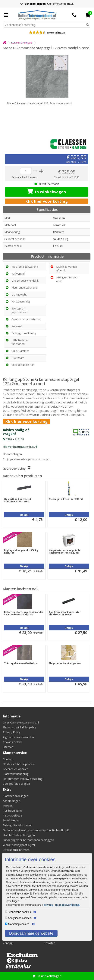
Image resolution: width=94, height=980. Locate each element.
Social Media (11, 820)
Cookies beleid (12, 742)
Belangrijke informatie (17, 825)
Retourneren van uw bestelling (23, 779)
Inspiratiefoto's (13, 815)
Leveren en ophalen (16, 769)
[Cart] (88, 15)
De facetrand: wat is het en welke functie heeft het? (36, 830)
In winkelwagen (47, 192)
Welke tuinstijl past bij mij (19, 845)
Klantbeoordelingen (16, 796)
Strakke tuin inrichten (16, 850)
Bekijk (24, 515)
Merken (8, 806)
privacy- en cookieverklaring (62, 905)
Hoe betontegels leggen (19, 835)
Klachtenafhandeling (16, 774)
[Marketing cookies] (6, 924)
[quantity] (26, 171)
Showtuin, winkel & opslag (19, 727)
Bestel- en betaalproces (19, 764)
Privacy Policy (12, 732)
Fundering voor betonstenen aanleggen (28, 840)
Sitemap (8, 747)
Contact (8, 759)
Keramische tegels (22, 43)
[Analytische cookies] (6, 918)
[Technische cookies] (6, 912)
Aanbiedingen (11, 801)
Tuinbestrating (12, 810)
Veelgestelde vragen (16, 784)
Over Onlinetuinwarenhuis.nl (21, 722)
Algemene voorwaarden (18, 737)
